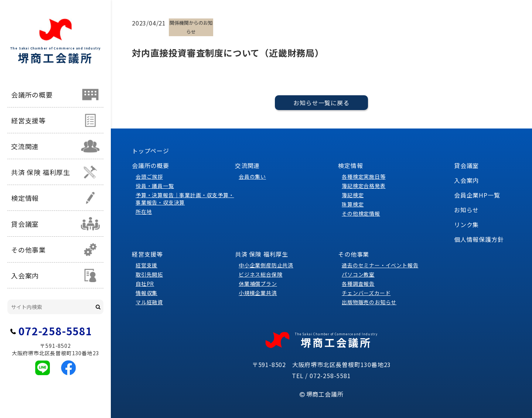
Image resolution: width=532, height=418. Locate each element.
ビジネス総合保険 (260, 274)
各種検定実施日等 (364, 177)
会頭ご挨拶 (149, 177)
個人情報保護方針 (479, 239)
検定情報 (25, 198)
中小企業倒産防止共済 (266, 265)
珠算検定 (353, 204)
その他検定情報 (361, 213)
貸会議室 (25, 224)
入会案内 (25, 275)
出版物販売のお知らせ (369, 302)
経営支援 (146, 265)
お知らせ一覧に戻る (321, 103)
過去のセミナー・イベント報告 (380, 265)
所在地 (144, 212)
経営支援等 (28, 120)
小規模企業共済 (258, 293)
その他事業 (28, 250)
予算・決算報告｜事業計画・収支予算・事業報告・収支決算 (185, 199)
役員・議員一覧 (155, 186)
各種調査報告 (358, 284)
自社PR (145, 284)
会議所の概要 (32, 95)
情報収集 (146, 293)
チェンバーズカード (366, 293)
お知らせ (466, 210)
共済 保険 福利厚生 (41, 172)
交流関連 (25, 146)
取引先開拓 (149, 274)
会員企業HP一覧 (477, 195)
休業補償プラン (258, 284)
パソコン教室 (358, 274)
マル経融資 (149, 302)
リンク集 (466, 225)
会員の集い (252, 177)
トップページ (151, 151)
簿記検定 (353, 195)
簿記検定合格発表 (364, 186)
